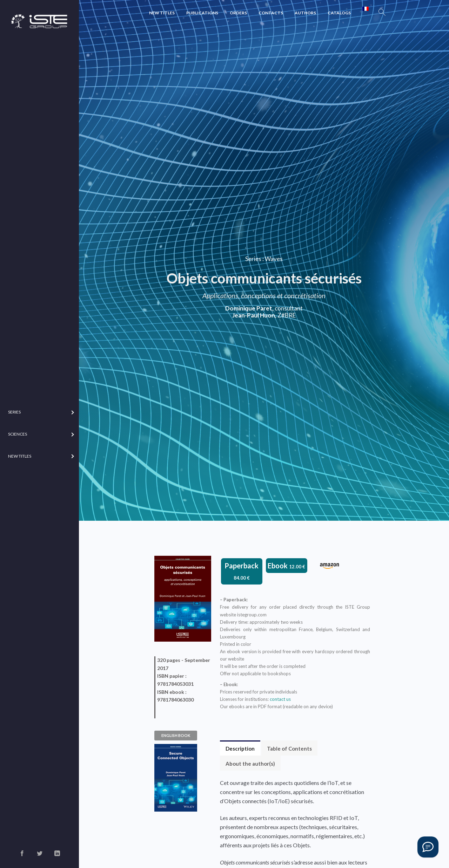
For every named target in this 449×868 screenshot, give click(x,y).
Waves (274, 259)
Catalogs (339, 13)
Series (253, 259)
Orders (238, 13)
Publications (202, 13)
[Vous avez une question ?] (428, 847)
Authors (305, 13)
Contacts (271, 13)
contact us (280, 699)
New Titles (162, 13)
